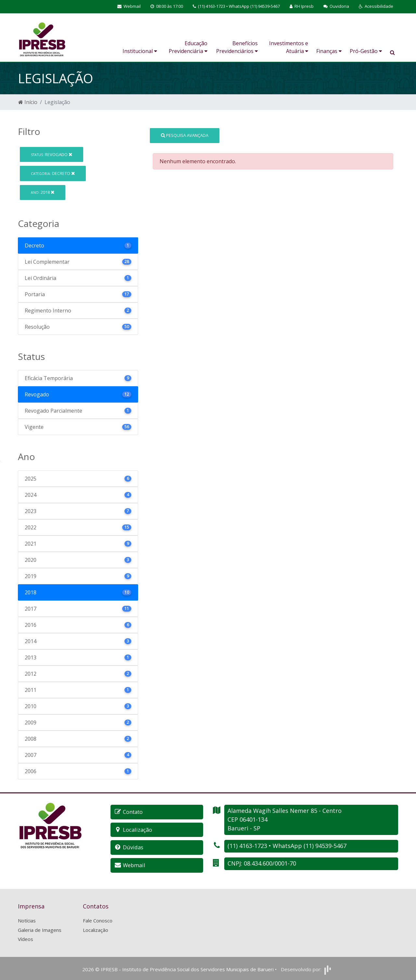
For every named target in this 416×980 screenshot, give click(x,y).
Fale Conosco (98, 920)
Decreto (53, 173)
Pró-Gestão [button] (366, 51)
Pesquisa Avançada (185, 135)
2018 (43, 192)
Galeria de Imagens (40, 929)
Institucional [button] (140, 51)
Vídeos (26, 938)
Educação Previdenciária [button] (188, 47)
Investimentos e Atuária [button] (289, 47)
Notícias (27, 920)
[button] (376, 7)
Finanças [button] (329, 51)
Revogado (52, 154)
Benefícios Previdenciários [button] (237, 47)
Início (28, 102)
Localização (96, 929)
